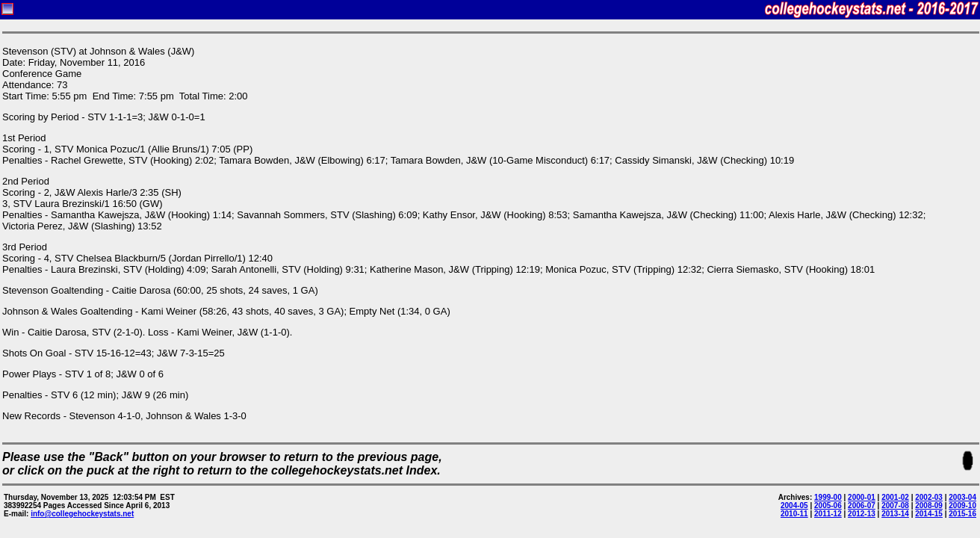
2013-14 (895, 514)
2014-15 (929, 514)
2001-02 (895, 497)
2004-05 (794, 505)
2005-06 (828, 505)
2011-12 (828, 514)
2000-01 (862, 497)
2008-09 (929, 505)
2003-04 (962, 497)
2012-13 (862, 514)
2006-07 (862, 505)
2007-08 (895, 505)
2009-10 (962, 505)
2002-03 (929, 497)
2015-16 (962, 514)
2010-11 (794, 514)
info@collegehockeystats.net (82, 514)
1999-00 (828, 497)
